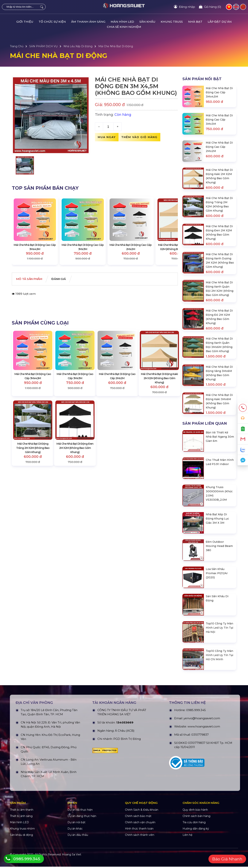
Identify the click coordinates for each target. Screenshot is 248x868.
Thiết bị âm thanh (22, 851)
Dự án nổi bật (76, 863)
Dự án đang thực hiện (82, 857)
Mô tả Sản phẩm (32, 279)
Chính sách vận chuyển (140, 863)
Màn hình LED (19, 863)
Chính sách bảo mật (138, 857)
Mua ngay (107, 137)
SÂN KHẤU (147, 22)
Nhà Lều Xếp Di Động (78, 46)
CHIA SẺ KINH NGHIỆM (124, 27)
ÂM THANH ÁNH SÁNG (88, 22)
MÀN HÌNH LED (122, 22)
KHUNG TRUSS (172, 22)
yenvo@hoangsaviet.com (202, 759)
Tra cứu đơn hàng (194, 863)
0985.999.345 (196, 751)
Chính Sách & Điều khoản (142, 851)
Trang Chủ (17, 46)
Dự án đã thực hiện (80, 851)
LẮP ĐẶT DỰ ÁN (220, 22)
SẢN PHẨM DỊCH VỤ (43, 46)
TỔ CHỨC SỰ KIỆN (52, 22)
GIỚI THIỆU (25, 22)
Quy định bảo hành (195, 851)
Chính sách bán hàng (196, 857)
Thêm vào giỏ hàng (139, 137)
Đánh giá (65, 279)
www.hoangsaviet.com (204, 767)
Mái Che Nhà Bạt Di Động (116, 46)
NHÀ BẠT (195, 22)
